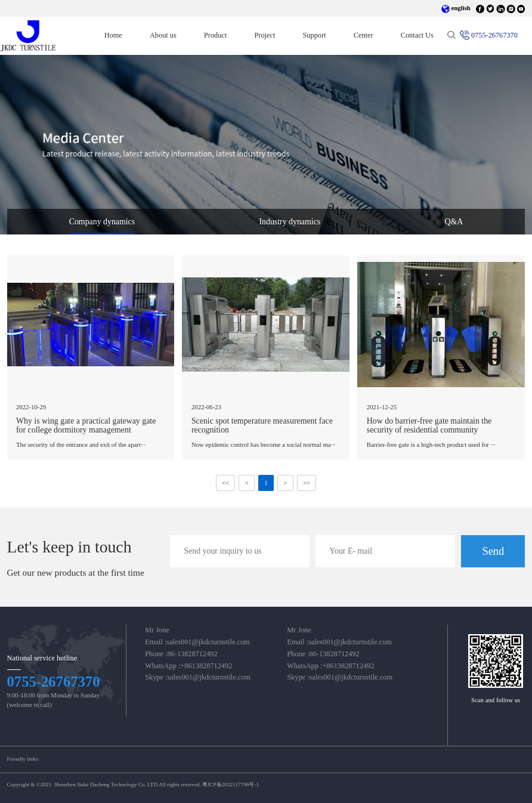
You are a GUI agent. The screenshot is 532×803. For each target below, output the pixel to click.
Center (364, 35)
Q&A (454, 222)
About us (163, 35)
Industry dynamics (290, 222)
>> (307, 483)
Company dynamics (102, 222)
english (456, 8)
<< (225, 483)
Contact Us (417, 35)
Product (215, 35)
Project (265, 35)
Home (120, 35)
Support (315, 35)
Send (493, 551)
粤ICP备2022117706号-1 (231, 785)
